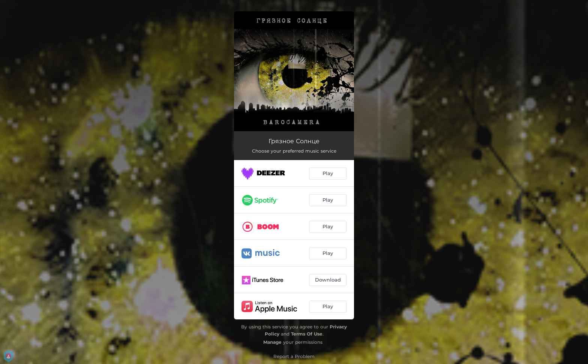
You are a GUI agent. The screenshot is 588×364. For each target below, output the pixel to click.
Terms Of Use (307, 334)
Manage (272, 342)
